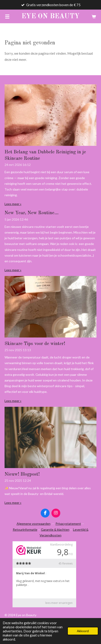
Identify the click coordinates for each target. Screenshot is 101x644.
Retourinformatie (25, 529)
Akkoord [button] (83, 631)
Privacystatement (68, 524)
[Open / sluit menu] (7, 16)
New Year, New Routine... (32, 213)
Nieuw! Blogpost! (22, 474)
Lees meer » (13, 204)
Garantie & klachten (55, 529)
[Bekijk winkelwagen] (94, 16)
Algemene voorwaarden (34, 524)
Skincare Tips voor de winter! (35, 344)
